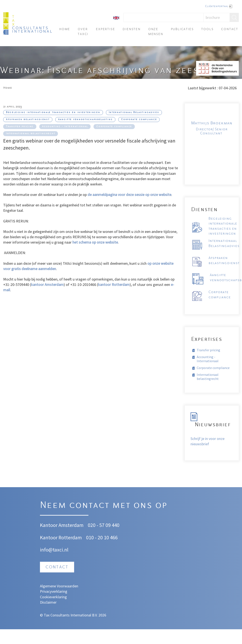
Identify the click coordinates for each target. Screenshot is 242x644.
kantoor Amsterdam (47, 285)
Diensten (131, 29)
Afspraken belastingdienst (28, 120)
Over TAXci (83, 32)
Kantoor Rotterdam (61, 537)
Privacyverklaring (54, 591)
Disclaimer (48, 602)
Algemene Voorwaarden (59, 586)
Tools (207, 29)
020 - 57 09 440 (104, 525)
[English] (116, 17)
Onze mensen (156, 32)
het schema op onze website (95, 242)
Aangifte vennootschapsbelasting (85, 120)
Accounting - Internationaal (65, 127)
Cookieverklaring (53, 597)
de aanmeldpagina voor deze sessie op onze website (129, 195)
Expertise (105, 29)
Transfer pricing (20, 127)
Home (65, 29)
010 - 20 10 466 (102, 537)
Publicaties (182, 29)
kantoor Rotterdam (114, 285)
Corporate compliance (139, 120)
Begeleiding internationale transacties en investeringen (53, 112)
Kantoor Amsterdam (62, 525)
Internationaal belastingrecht (31, 134)
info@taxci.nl (54, 550)
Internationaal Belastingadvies (134, 112)
